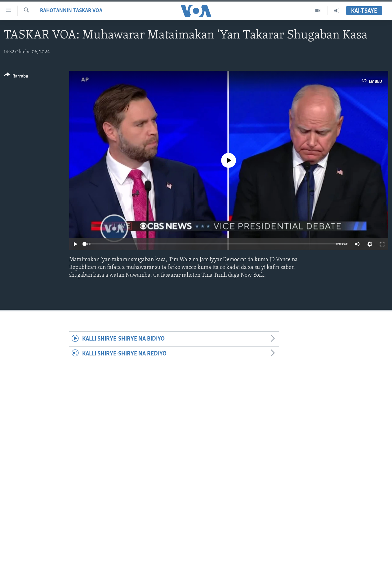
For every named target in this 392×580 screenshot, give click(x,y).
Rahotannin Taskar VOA (71, 11)
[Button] (16, 77)
